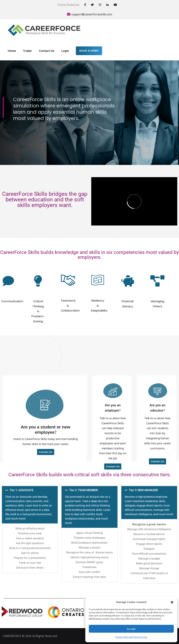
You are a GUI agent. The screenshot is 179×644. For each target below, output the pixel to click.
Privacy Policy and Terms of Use (131, 637)
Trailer (27, 51)
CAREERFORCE (12, 636)
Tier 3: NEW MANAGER (149, 502)
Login (65, 51)
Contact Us (47, 51)
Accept (131, 629)
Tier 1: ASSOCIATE (29, 504)
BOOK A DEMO (89, 51)
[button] (172, 602)
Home (12, 51)
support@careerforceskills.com (92, 14)
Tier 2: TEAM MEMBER (88, 507)
